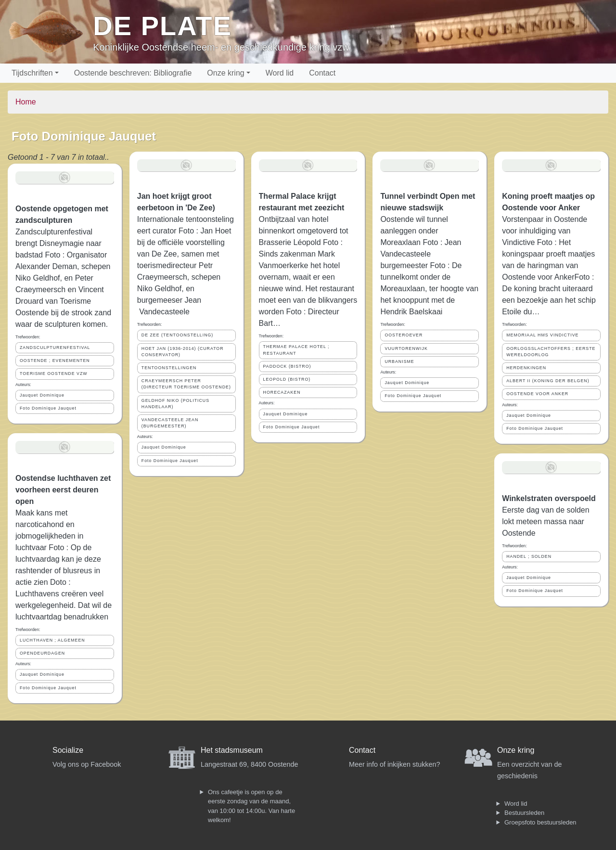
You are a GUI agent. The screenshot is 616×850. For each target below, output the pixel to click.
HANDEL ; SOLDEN (529, 556)
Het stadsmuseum (232, 750)
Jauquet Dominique (42, 395)
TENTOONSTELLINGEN (169, 368)
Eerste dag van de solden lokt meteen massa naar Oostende (545, 522)
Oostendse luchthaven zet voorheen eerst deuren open (63, 490)
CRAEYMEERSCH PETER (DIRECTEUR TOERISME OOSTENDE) (186, 384)
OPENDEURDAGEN (42, 653)
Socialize (68, 750)
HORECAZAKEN (282, 392)
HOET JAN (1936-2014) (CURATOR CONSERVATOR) (183, 352)
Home (26, 102)
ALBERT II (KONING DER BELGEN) (548, 381)
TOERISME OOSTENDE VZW (54, 373)
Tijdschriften (32, 73)
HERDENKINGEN (526, 368)
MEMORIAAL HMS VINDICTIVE (542, 335)
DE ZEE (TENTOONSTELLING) (177, 335)
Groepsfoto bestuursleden (540, 822)
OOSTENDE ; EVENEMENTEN (55, 361)
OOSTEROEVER (404, 335)
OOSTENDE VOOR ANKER (537, 394)
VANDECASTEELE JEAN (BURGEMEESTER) (170, 423)
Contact (322, 73)
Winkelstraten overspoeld (549, 498)
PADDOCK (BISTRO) (287, 366)
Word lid (280, 73)
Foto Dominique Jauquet (48, 408)
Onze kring (225, 73)
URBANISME (399, 361)
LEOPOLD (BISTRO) (287, 379)
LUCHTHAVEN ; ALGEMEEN (52, 640)
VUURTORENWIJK (406, 348)
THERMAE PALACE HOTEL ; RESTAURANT (296, 350)
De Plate (162, 26)
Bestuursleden (524, 813)
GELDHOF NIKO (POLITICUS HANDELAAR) (175, 404)
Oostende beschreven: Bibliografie (133, 73)
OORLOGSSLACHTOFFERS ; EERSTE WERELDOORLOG (551, 352)
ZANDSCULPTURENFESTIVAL (55, 348)
